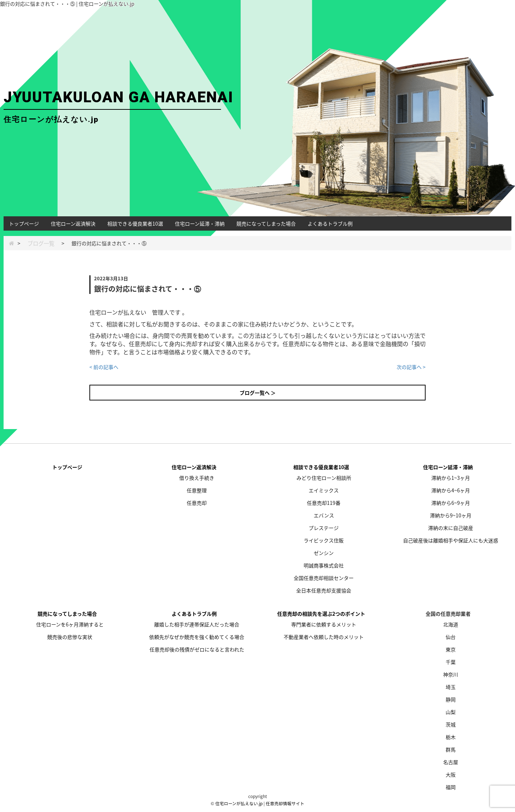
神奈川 (451, 674)
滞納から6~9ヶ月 (451, 503)
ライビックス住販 (324, 540)
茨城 (451, 724)
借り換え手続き (197, 478)
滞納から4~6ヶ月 (451, 490)
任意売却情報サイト (285, 803)
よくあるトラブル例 (330, 223)
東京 (451, 649)
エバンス (324, 515)
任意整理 (197, 490)
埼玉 (451, 687)
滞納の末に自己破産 (451, 528)
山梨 (451, 712)
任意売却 (197, 503)
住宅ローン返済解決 (73, 223)
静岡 (451, 699)
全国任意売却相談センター (324, 578)
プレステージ (324, 528)
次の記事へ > (411, 367)
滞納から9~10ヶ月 (451, 515)
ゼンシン (324, 553)
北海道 (451, 624)
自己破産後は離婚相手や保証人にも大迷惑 (451, 540)
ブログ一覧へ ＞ (258, 393)
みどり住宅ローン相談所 (324, 478)
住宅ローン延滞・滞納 (200, 223)
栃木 (451, 737)
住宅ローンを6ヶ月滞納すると (70, 624)
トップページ (24, 223)
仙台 (451, 637)
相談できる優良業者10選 (135, 223)
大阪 (451, 774)
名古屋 (451, 762)
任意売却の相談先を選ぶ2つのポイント (321, 614)
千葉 (451, 662)
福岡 (451, 787)
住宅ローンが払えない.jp (239, 803)
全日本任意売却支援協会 (324, 590)
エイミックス (324, 490)
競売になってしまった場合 (266, 223)
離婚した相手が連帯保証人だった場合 (197, 624)
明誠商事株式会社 (324, 565)
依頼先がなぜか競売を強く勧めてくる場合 (197, 637)
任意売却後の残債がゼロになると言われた (197, 649)
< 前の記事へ (104, 367)
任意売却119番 (324, 503)
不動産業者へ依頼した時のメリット (324, 637)
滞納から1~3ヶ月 (451, 478)
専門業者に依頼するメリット (324, 624)
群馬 (451, 749)
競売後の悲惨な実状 (70, 637)
